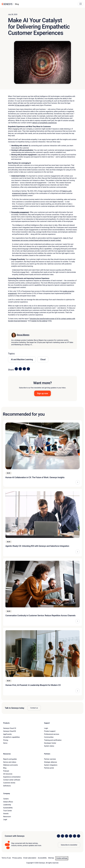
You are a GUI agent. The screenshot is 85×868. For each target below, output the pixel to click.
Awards (6, 814)
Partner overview (50, 759)
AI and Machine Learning (22, 359)
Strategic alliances (50, 762)
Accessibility (42, 858)
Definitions (7, 786)
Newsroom (7, 817)
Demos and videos (10, 762)
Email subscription (30, 858)
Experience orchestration (12, 777)
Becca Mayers (23, 335)
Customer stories (9, 783)
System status (49, 746)
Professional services (52, 734)
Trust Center (8, 811)
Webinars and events (10, 765)
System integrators (51, 765)
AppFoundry (7, 734)
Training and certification (53, 740)
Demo (5, 743)
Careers (6, 799)
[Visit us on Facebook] (71, 836)
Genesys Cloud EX (10, 731)
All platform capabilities (11, 737)
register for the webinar (39, 321)
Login (46, 728)
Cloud (43, 359)
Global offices (8, 802)
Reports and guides (10, 759)
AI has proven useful (22, 105)
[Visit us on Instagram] (62, 836)
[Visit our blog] (79, 836)
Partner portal (49, 768)
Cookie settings (62, 858)
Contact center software (12, 780)
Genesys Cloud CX (10, 728)
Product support (50, 731)
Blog (5, 768)
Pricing (6, 740)
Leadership (7, 805)
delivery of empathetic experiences (45, 123)
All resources (8, 774)
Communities (49, 737)
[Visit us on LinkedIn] (58, 836)
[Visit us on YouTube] (75, 836)
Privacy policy (17, 858)
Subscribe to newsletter (69, 845)
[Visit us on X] (67, 836)
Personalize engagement (20, 212)
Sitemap (51, 858)
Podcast (6, 771)
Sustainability (8, 808)
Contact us (34, 708)
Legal (5, 820)
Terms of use (6, 858)
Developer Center (50, 743)
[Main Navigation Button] (81, 4)
